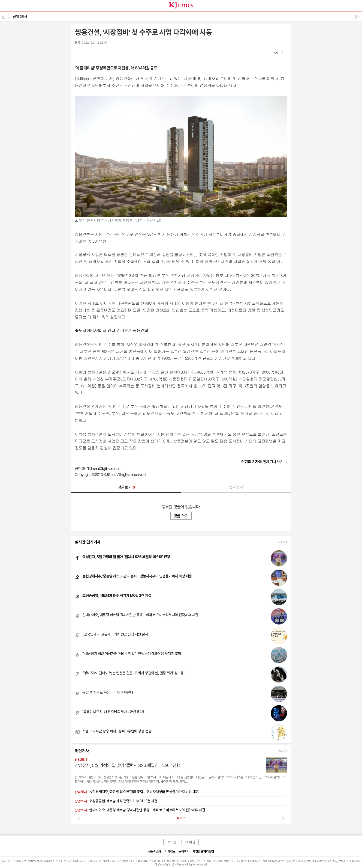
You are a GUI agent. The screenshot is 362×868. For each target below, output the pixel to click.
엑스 (88, 53)
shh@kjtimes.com (107, 469)
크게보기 (278, 53)
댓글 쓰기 (181, 516)
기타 (107, 53)
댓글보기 (126, 487)
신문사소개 (155, 851)
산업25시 (20, 17)
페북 (79, 53)
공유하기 (357, 17)
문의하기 (184, 851)
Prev (79, 818)
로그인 (172, 842)
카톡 (97, 53)
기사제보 (170, 851)
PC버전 (190, 842)
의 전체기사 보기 (262, 462)
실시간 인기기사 (88, 542)
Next (283, 818)
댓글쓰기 (236, 487)
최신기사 (82, 751)
